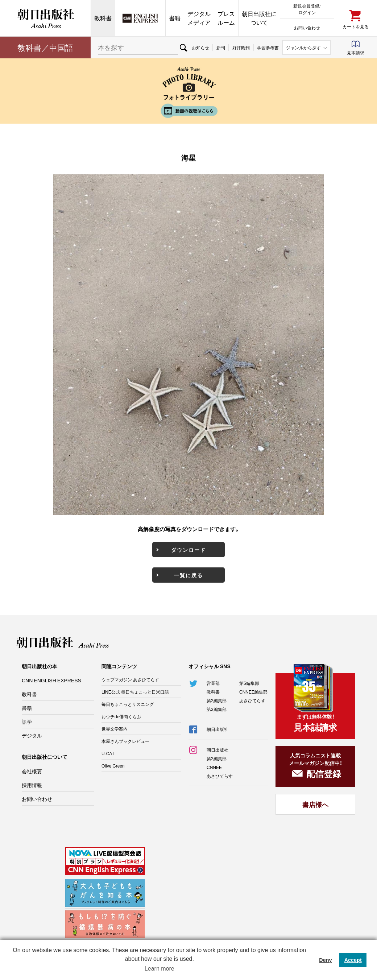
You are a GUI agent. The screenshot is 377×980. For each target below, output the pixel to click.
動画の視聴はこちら (188, 111)
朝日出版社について (259, 18)
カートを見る (356, 26)
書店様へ (315, 804)
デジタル (32, 735)
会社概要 (32, 771)
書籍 (175, 18)
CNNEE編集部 (253, 692)
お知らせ (200, 47)
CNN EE (140, 18)
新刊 (221, 47)
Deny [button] (325, 960)
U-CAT (108, 753)
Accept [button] (353, 960)
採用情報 (32, 785)
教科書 (103, 18)
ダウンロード (188, 550)
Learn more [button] (159, 969)
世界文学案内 (115, 729)
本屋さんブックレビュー (125, 741)
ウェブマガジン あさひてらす (130, 679)
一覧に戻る (188, 575)
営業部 (213, 683)
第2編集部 (217, 700)
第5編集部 (249, 683)
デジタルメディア (199, 18)
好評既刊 (241, 47)
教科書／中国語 (45, 47)
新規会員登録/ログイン (307, 9)
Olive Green (113, 766)
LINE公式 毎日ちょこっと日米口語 (135, 692)
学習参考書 (268, 47)
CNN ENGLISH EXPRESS (51, 680)
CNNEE (214, 767)
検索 (183, 47)
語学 (27, 721)
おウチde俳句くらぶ (121, 716)
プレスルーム (226, 18)
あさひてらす (252, 700)
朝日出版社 (45, 18)
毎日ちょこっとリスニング (128, 704)
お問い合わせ (307, 27)
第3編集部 (217, 709)
